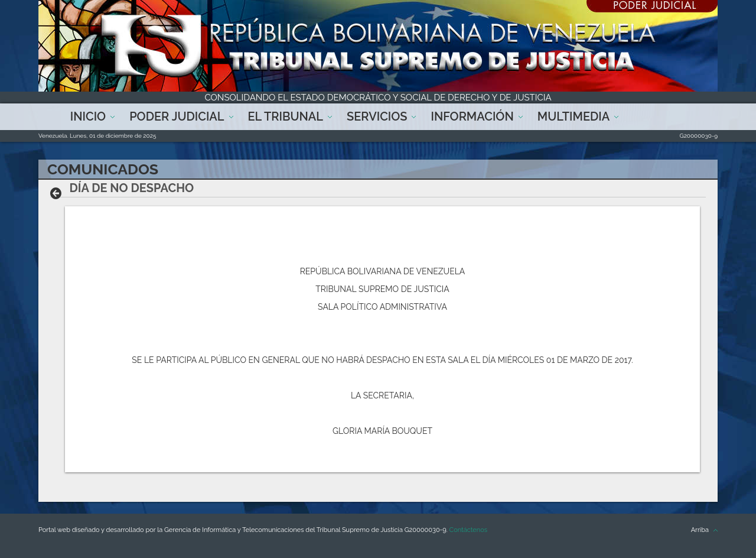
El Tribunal (286, 116)
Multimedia (573, 116)
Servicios (377, 116)
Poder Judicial (177, 116)
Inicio (88, 116)
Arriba (700, 530)
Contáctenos (468, 530)
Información (472, 116)
